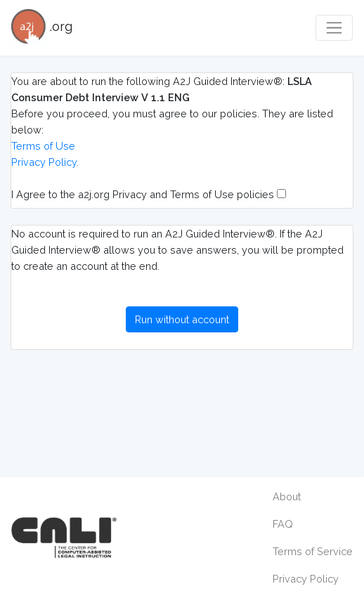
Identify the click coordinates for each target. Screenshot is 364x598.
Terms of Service (313, 551)
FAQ (283, 524)
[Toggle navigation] (334, 28)
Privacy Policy (44, 162)
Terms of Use (43, 146)
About (287, 496)
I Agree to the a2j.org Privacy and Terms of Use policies (149, 194)
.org (42, 28)
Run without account (182, 319)
